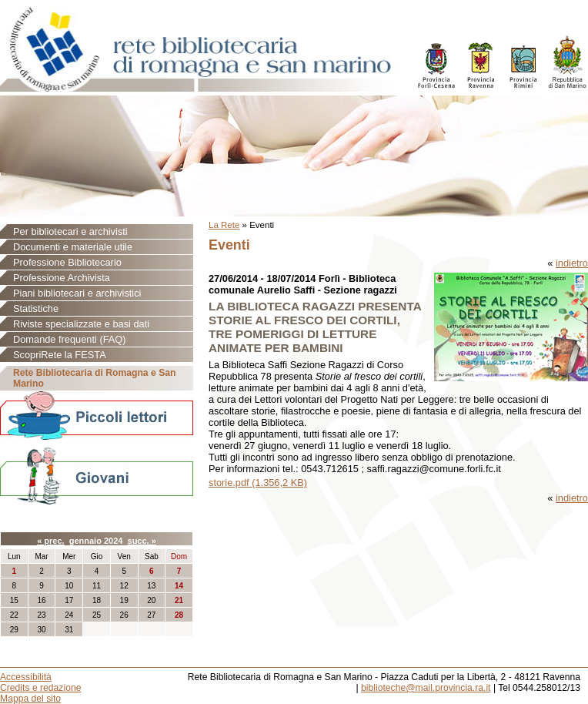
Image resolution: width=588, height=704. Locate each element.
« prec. (50, 541)
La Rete (224, 225)
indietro (572, 263)
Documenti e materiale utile (73, 247)
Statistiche (36, 308)
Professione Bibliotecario (67, 262)
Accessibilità (26, 677)
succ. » (142, 541)
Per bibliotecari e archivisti (70, 231)
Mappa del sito (30, 699)
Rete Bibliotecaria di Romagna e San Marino (94, 378)
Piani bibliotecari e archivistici (77, 293)
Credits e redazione (40, 688)
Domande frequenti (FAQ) (70, 339)
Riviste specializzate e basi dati (81, 324)
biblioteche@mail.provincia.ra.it (426, 688)
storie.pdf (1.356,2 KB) (258, 483)
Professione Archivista (62, 278)
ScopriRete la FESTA (60, 355)
